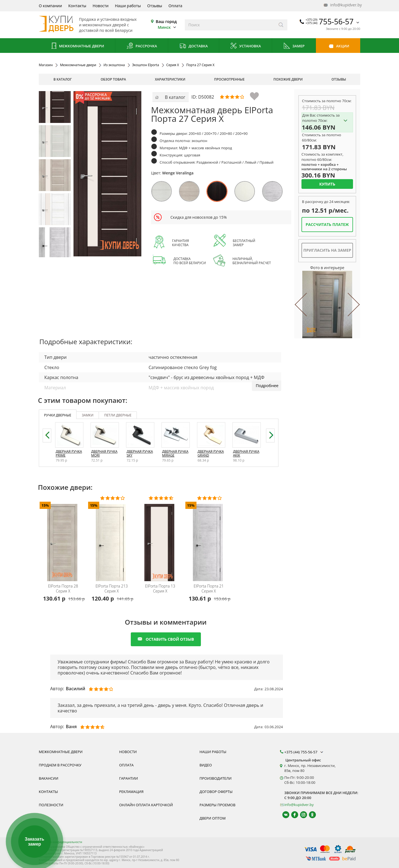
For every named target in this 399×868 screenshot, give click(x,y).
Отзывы (155, 6)
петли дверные (118, 415)
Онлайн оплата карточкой (146, 805)
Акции (338, 46)
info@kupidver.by (342, 5)
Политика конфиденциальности (60, 842)
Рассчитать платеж (327, 224)
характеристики (170, 79)
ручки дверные (58, 415)
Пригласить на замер (327, 250)
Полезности (51, 805)
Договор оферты (216, 792)
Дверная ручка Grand (211, 453)
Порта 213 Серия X (112, 589)
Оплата (175, 6)
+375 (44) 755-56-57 (304, 752)
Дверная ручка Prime (69, 453)
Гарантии (129, 778)
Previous (307, 305)
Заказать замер (34, 842)
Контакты (77, 6)
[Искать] (281, 25)
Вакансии (48, 778)
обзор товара (113, 79)
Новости (100, 6)
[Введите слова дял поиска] (230, 25)
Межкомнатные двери (77, 46)
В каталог (63, 79)
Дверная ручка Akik (246, 453)
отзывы (339, 79)
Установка (245, 46)
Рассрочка (142, 46)
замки (88, 415)
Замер (294, 46)
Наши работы (128, 6)
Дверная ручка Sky (140, 453)
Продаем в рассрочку (60, 765)
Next (348, 305)
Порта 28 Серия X (63, 589)
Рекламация (131, 792)
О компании (50, 6)
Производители (216, 778)
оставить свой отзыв (166, 639)
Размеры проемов (218, 805)
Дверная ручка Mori (104, 453)
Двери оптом (213, 818)
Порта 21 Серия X (209, 589)
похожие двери (288, 79)
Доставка (194, 46)
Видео (206, 765)
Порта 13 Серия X (160, 589)
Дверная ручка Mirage (175, 453)
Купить (327, 184)
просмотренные (229, 79)
